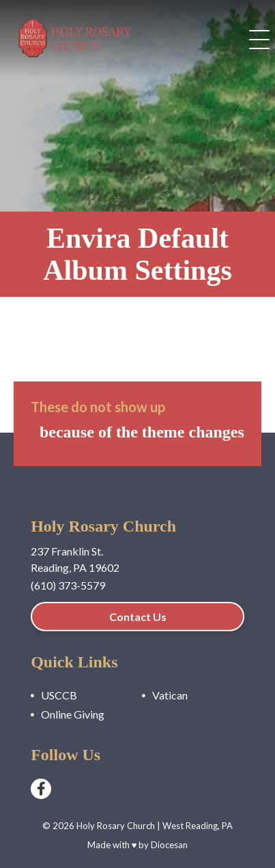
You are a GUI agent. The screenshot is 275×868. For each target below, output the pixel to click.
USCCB (59, 695)
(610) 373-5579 (68, 585)
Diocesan (169, 845)
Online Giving (73, 714)
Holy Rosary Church (116, 826)
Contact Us (138, 617)
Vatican (170, 695)
